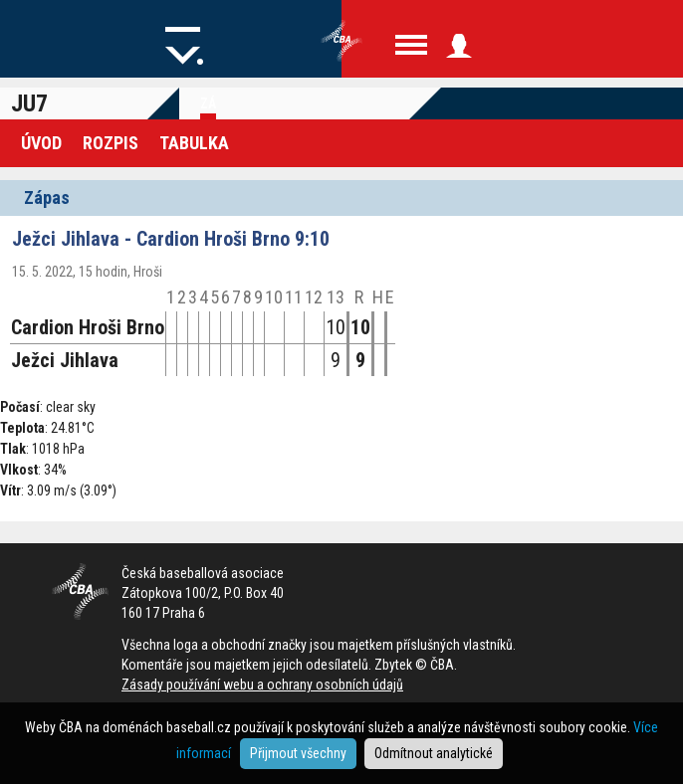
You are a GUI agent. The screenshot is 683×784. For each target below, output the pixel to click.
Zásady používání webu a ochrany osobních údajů (262, 685)
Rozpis (111, 143)
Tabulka (194, 143)
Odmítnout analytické (434, 753)
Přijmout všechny (298, 753)
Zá (208, 103)
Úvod (41, 143)
